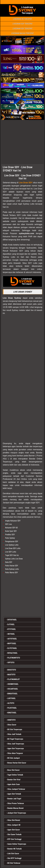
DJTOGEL (11, 624)
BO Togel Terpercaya (15, 739)
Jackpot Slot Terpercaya (17, 813)
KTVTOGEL (12, 629)
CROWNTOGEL (13, 684)
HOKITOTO (12, 720)
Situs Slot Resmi (14, 820)
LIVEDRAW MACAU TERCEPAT (22, 33)
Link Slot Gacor (13, 854)
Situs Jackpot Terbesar (16, 789)
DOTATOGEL (12, 620)
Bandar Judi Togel (14, 799)
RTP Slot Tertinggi (14, 839)
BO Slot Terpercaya (15, 729)
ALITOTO (11, 703)
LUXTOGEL (12, 698)
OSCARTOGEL (13, 689)
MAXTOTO (11, 675)
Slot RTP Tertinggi (14, 858)
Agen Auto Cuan (14, 784)
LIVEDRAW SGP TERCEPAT (22, 24)
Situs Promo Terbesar (16, 803)
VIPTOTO (11, 663)
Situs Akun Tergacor (15, 753)
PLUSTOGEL (12, 708)
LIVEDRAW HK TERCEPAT (22, 19)
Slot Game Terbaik (14, 834)
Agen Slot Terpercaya (16, 749)
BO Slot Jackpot (14, 758)
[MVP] (22, 595)
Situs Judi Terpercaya (16, 744)
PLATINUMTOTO (14, 658)
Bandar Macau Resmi (16, 808)
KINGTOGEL (12, 713)
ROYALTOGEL (12, 653)
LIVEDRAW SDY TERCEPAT (23, 29)
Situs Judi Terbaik (14, 734)
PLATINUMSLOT (14, 679)
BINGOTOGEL (12, 694)
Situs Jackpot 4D (14, 825)
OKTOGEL (11, 634)
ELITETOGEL (12, 648)
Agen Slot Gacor (14, 830)
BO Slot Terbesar (14, 863)
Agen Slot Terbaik (14, 794)
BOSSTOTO (12, 670)
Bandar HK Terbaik (15, 849)
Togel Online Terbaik (15, 775)
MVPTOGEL (12, 643)
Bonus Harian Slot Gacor (17, 763)
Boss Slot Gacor (14, 770)
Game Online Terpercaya (17, 844)
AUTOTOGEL (12, 639)
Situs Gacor (12, 725)
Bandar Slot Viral (14, 780)
